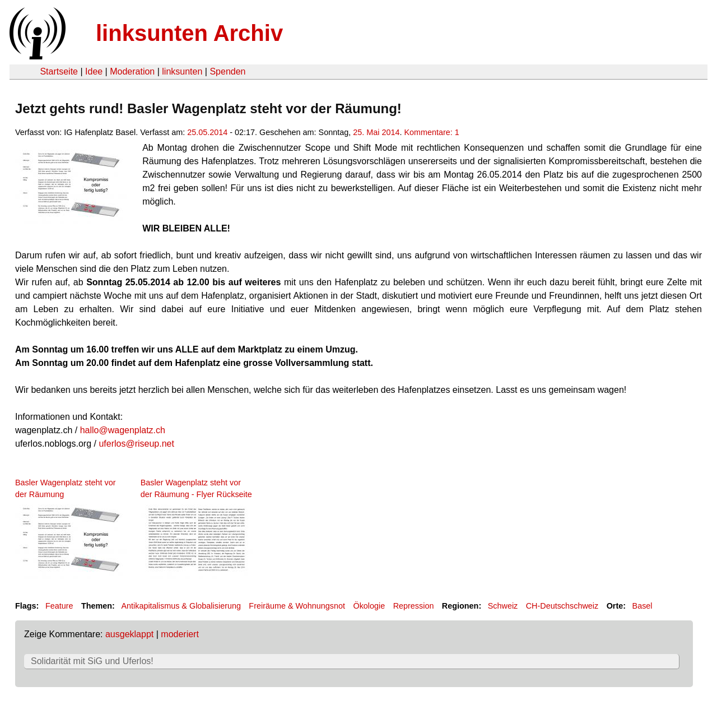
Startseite (59, 71)
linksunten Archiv (189, 33)
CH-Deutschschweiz (562, 606)
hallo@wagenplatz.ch (123, 430)
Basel (642, 606)
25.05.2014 (207, 132)
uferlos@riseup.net (136, 444)
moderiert (180, 634)
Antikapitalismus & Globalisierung (181, 606)
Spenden (227, 71)
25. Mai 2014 (376, 132)
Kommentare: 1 (431, 132)
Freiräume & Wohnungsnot (297, 606)
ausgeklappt (129, 634)
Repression (414, 606)
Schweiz (503, 606)
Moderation (132, 71)
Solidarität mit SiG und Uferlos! (92, 661)
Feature (59, 606)
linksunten (182, 71)
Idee (94, 71)
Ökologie (369, 606)
